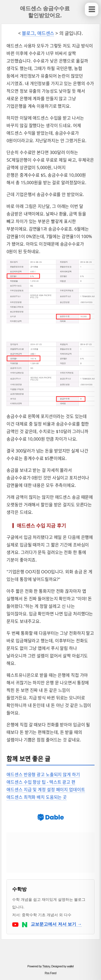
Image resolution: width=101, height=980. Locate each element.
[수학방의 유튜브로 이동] (16, 924)
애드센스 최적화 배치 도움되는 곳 (37, 797)
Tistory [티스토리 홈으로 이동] (46, 966)
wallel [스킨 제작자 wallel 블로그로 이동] (70, 966)
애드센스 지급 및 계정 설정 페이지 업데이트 (46, 790)
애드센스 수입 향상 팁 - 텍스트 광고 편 (41, 782)
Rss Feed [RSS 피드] (50, 973)
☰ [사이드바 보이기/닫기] (92, 9)
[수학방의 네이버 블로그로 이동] (25, 924)
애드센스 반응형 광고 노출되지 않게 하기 (43, 775)
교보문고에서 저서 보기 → (56, 924)
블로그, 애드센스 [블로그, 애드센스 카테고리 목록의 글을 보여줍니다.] (38, 33)
